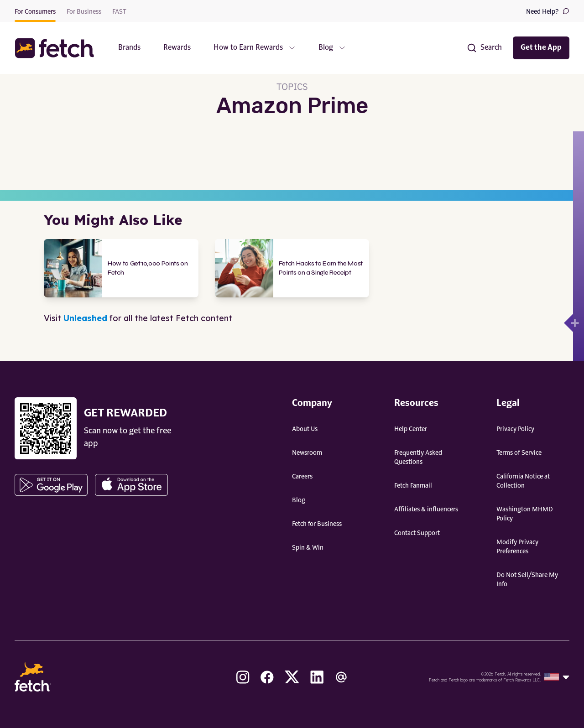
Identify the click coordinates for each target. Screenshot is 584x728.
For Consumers (35, 12)
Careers (302, 477)
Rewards (177, 48)
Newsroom (307, 453)
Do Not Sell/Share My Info (527, 580)
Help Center (411, 429)
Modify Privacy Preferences (517, 547)
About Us (305, 429)
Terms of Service (519, 453)
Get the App (541, 48)
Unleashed (85, 318)
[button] (59, 48)
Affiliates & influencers (426, 510)
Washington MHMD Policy (525, 514)
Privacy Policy (515, 429)
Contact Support (417, 533)
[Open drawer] (568, 323)
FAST (119, 12)
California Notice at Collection (523, 481)
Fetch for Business (317, 524)
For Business (84, 12)
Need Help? (548, 11)
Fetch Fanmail (413, 486)
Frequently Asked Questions (418, 458)
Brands (129, 48)
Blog (299, 500)
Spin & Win (308, 548)
